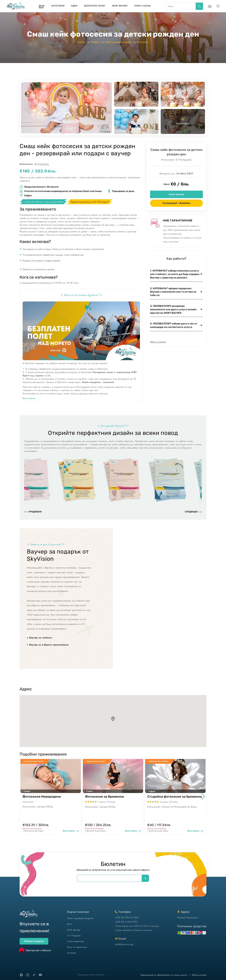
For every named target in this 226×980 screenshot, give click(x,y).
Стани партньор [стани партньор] (75, 941)
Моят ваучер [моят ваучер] (74, 930)
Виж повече (29, 398)
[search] (199, 6)
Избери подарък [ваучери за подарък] (34, 941)
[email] (109, 878)
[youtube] (40, 975)
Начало (82, 42)
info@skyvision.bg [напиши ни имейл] (124, 944)
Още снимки (183, 121)
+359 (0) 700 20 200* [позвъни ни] (127, 917)
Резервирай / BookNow (176, 203)
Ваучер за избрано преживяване (49, 645)
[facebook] (21, 975)
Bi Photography (42, 164)
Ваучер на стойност (41, 638)
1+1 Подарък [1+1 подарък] (74, 936)
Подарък (95, 42)
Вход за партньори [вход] (77, 947)
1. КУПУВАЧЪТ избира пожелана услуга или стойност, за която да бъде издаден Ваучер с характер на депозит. (175, 274)
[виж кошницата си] (209, 6)
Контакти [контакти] (72, 953)
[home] (16, 6)
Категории (58, 6)
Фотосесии (142, 42)
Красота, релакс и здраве (118, 42)
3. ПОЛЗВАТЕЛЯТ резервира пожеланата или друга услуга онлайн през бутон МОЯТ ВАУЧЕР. (173, 309)
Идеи (74, 6)
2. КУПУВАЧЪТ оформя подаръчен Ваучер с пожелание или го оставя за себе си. (173, 292)
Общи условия (158, 342)
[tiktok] (34, 975)
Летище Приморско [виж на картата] (188, 917)
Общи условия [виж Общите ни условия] (199, 975)
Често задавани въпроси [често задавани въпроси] (80, 918)
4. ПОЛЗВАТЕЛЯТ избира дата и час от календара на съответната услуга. (174, 325)
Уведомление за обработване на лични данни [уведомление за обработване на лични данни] (164, 975)
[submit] (145, 878)
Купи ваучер (176, 194)
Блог (70, 924)
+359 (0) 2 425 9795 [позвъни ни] (126, 922)
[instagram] (28, 975)
